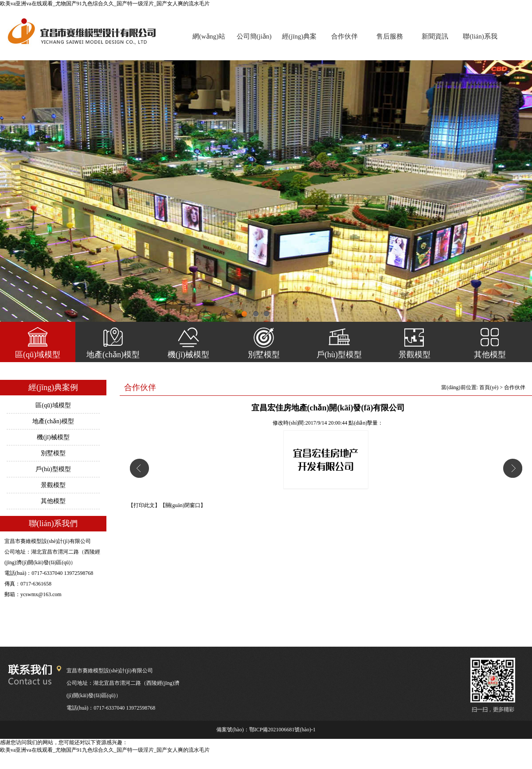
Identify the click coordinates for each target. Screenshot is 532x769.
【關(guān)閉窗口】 (183, 505)
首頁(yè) (489, 387)
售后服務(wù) (390, 40)
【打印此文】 (144, 505)
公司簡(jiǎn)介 (254, 40)
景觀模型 (415, 355)
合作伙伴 (344, 36)
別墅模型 (264, 355)
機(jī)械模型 (188, 355)
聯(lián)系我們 (480, 40)
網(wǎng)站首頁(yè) (209, 40)
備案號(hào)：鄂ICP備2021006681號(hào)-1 (266, 730)
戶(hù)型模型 (339, 355)
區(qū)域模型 (38, 355)
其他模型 (490, 355)
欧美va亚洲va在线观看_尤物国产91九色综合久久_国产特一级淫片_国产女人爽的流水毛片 (105, 4)
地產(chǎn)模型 (113, 355)
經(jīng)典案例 (299, 40)
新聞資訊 (435, 36)
